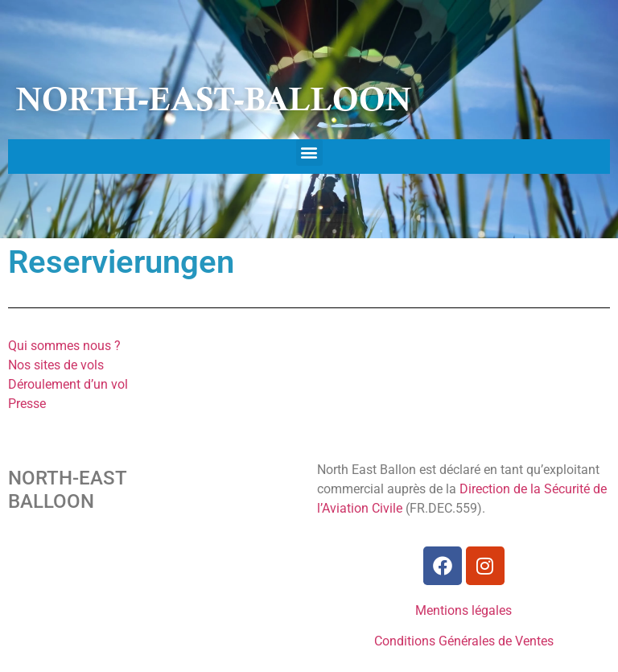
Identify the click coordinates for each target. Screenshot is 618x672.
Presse (27, 404)
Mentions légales (463, 610)
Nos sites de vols (56, 365)
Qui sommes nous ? (64, 346)
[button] (309, 153)
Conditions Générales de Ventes (464, 641)
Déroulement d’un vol (68, 384)
